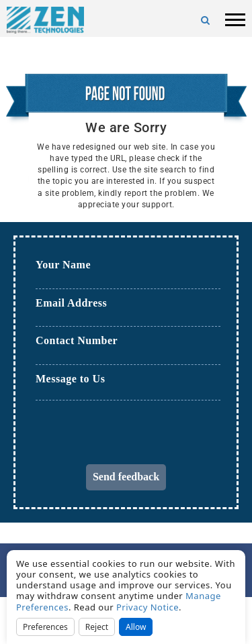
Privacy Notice (148, 607)
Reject (97, 627)
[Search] (206, 20)
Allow (136, 627)
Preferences (45, 627)
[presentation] (138, 438)
